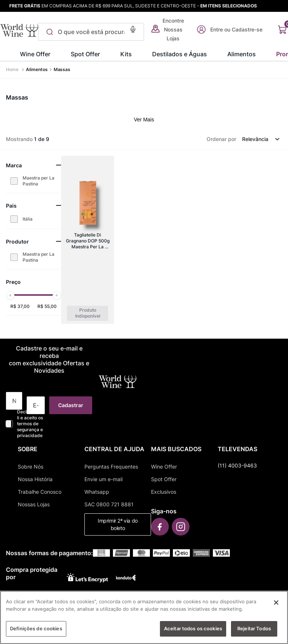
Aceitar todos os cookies (193, 632)
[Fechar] (276, 606)
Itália (28, 219)
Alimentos (37, 69)
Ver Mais (144, 120)
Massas (62, 69)
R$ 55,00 (47, 306)
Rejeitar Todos (254, 632)
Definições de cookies (36, 632)
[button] (130, 28)
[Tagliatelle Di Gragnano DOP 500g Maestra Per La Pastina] (88, 240)
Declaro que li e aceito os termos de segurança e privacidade (30, 424)
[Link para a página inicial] (13, 70)
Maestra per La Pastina (38, 181)
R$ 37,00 (20, 306)
